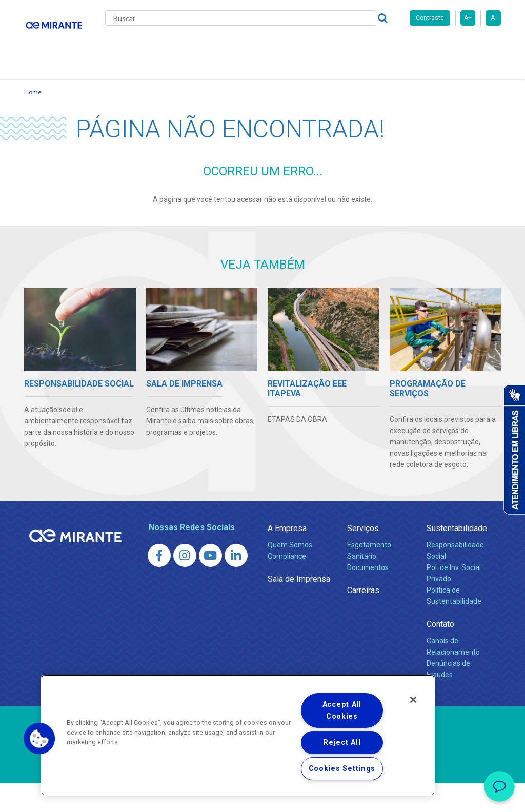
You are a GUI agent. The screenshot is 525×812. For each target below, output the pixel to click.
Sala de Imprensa (299, 608)
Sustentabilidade (457, 557)
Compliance (287, 585)
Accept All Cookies (342, 710)
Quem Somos (290, 574)
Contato (128, 87)
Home (33, 121)
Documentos (368, 596)
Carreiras (344, 46)
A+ (468, 18)
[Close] (413, 700)
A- (493, 18)
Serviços (363, 557)
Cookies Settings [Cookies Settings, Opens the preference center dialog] (342, 769)
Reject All (342, 743)
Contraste (430, 18)
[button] (39, 739)
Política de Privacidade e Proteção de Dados (262, 797)
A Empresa (287, 557)
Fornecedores (399, 46)
